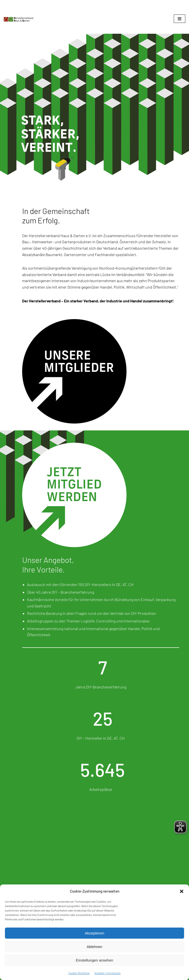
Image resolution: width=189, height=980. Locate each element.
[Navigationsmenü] (180, 19)
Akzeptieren (94, 933)
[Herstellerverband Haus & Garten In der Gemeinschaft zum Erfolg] (18, 19)
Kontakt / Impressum (108, 973)
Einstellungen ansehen (94, 960)
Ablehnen (94, 947)
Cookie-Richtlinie (79, 973)
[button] (182, 891)
